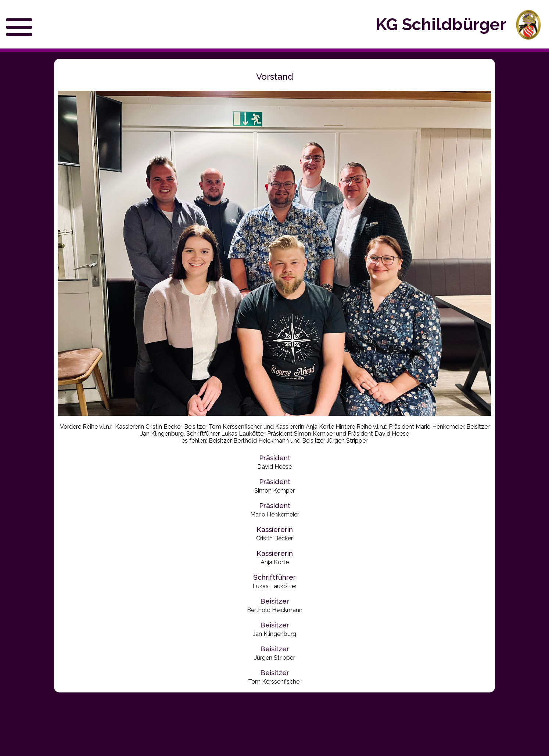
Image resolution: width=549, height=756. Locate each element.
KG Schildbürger (441, 24)
